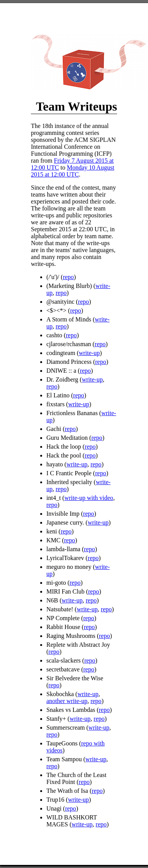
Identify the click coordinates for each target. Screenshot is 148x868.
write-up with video (89, 498)
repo (68, 277)
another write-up (67, 701)
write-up (89, 353)
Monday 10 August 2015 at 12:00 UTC (73, 171)
